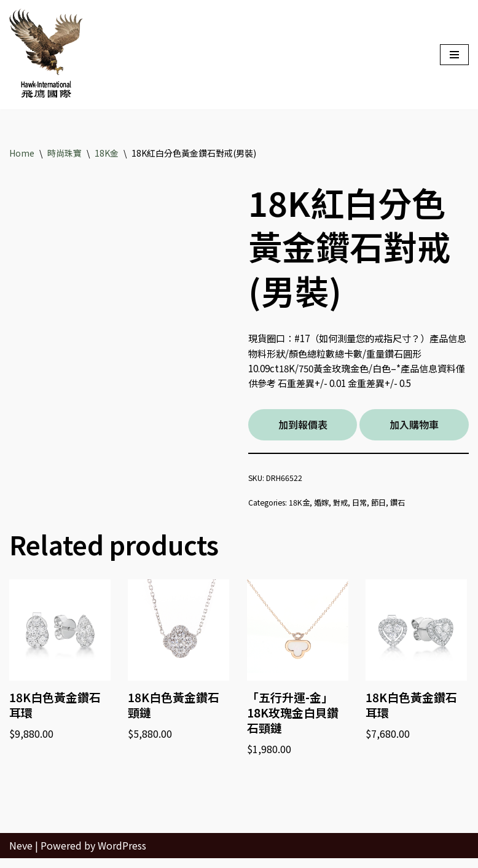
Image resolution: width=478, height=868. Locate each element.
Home (22, 153)
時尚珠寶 (65, 153)
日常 (367, 506)
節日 (388, 506)
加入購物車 (414, 428)
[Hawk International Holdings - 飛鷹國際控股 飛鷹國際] (46, 55)
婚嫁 (327, 506)
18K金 (107, 153)
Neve (21, 854)
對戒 (347, 506)
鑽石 (408, 506)
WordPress (122, 854)
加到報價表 (303, 428)
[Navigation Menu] (454, 55)
